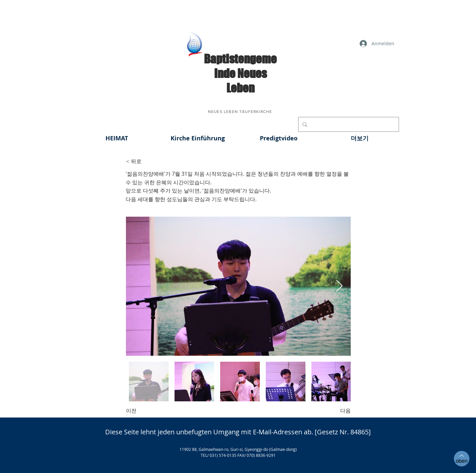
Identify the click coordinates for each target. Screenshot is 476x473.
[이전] (148, 411)
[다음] (334, 411)
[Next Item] (339, 286)
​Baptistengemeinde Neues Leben (240, 73)
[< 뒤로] (148, 162)
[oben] (462, 459)
